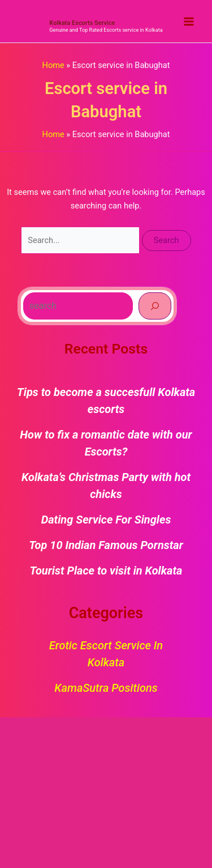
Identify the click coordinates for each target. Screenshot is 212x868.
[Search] (155, 306)
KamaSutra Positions (106, 688)
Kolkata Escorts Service (82, 23)
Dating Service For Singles (106, 520)
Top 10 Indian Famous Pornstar (106, 545)
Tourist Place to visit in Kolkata (106, 571)
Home (53, 65)
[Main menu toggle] (189, 22)
